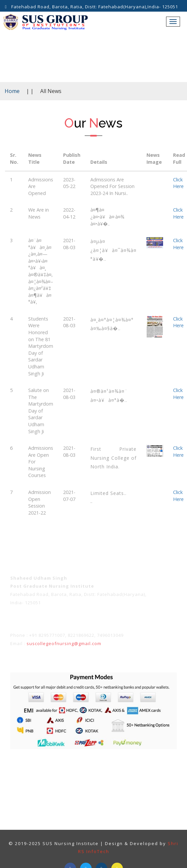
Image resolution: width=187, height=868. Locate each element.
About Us (75, 783)
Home (12, 91)
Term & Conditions (47, 769)
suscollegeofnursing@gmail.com (64, 643)
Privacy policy (99, 769)
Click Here (178, 183)
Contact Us (110, 783)
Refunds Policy (145, 769)
